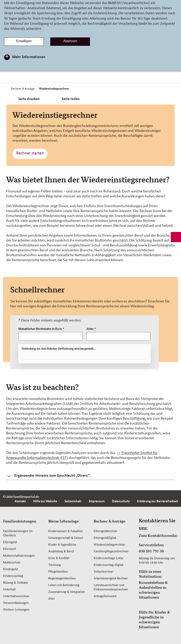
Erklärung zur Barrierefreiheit (157, 501)
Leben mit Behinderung (64, 585)
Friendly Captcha (139, 361)
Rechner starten (30, 153)
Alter (91, 329)
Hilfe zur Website (45, 501)
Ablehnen (70, 41)
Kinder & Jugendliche (62, 544)
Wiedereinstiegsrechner (109, 544)
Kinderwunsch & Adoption (65, 531)
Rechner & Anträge (110, 521)
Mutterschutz (12, 562)
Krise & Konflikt (59, 558)
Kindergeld (10, 569)
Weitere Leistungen (16, 609)
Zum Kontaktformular (158, 535)
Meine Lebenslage (63, 521)
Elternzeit (10, 549)
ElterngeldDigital (105, 538)
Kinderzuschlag (13, 576)
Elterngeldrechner (106, 531)
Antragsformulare (105, 596)
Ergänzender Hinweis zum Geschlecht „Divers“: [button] (52, 475)
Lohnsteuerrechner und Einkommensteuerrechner (111, 587)
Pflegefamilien (58, 571)
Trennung (55, 565)
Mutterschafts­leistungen (19, 555)
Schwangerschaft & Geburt (66, 538)
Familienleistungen (20, 521)
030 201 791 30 (151, 551)
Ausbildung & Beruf (61, 551)
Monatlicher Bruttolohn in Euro (41, 329)
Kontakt (20, 501)
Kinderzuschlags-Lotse (108, 558)
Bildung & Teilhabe (16, 582)
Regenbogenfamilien (62, 578)
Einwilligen (24, 41)
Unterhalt (9, 589)
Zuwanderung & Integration (66, 592)
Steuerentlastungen (16, 603)
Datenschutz (121, 501)
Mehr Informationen (29, 57)
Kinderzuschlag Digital (108, 565)
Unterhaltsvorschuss (16, 596)
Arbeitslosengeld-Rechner (111, 578)
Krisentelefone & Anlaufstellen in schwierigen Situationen (153, 590)
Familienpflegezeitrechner (111, 551)
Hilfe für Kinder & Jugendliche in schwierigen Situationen (154, 619)
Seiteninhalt (73, 501)
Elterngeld (10, 542)
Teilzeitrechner (104, 571)
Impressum (97, 501)
